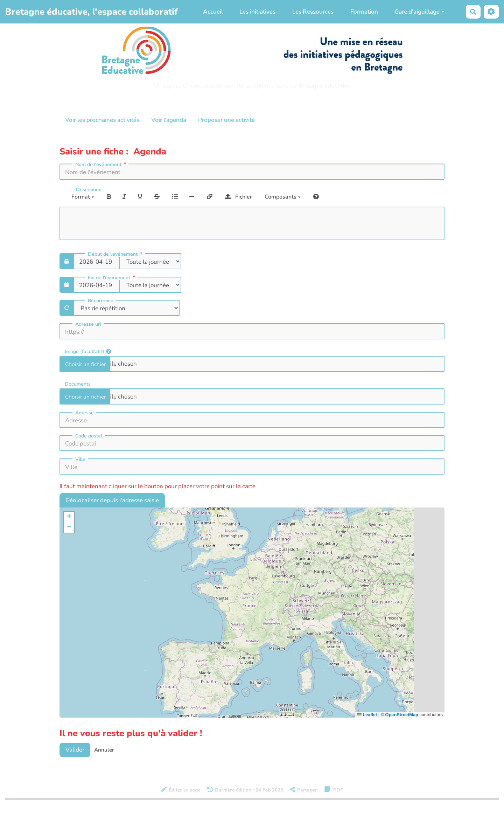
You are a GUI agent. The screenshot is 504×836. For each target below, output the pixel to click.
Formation (364, 12)
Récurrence (101, 301)
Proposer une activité (226, 120)
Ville (80, 460)
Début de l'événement (116, 254)
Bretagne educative (324, 86)
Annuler (104, 750)
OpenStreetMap (402, 715)
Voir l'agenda (169, 120)
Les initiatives (257, 12)
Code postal (89, 436)
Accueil (213, 12)
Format (83, 197)
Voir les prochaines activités (102, 120)
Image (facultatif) (88, 351)
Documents (78, 384)
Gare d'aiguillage (419, 12)
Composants (283, 197)
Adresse (85, 413)
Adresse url (88, 324)
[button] (69, 517)
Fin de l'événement (112, 278)
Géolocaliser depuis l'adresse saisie (112, 500)
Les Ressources (313, 12)
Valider (75, 750)
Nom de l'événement (101, 165)
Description (89, 190)
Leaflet (367, 715)
